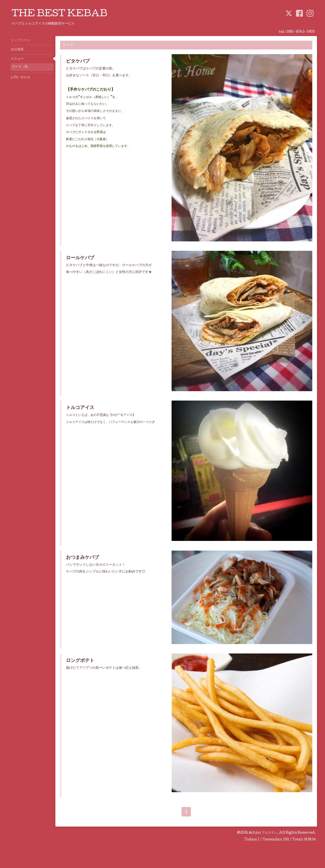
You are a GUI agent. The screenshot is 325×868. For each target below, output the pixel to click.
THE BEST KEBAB (60, 14)
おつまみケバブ (82, 558)
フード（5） (21, 67)
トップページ (21, 41)
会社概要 (17, 50)
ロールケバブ (80, 258)
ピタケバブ (78, 62)
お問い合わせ (21, 77)
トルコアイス (80, 408)
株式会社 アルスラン (263, 833)
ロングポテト (80, 661)
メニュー (17, 59)
